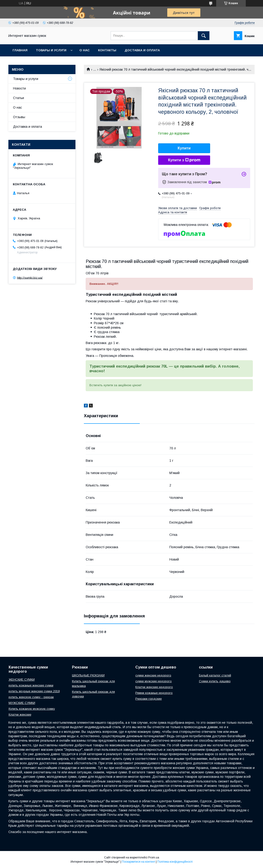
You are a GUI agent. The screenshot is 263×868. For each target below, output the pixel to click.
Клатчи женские (20, 715)
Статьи (19, 98)
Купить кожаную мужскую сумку (32, 709)
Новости (19, 88)
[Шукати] (204, 36)
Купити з (184, 160)
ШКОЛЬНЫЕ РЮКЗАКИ (88, 675)
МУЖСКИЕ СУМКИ (22, 703)
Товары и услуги (51, 50)
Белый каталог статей (215, 675)
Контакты (107, 50)
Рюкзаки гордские (149, 699)
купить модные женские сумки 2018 (34, 691)
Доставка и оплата (142, 50)
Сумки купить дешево (215, 681)
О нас (85, 50)
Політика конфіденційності (175, 862)
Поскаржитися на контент (138, 862)
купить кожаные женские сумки (31, 685)
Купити (184, 148)
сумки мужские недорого (154, 681)
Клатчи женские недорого (154, 687)
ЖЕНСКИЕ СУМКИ (22, 680)
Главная (20, 50)
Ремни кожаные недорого (154, 693)
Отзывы (19, 117)
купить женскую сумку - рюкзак (31, 697)
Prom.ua (154, 858)
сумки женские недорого (153, 675)
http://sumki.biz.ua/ (30, 277)
